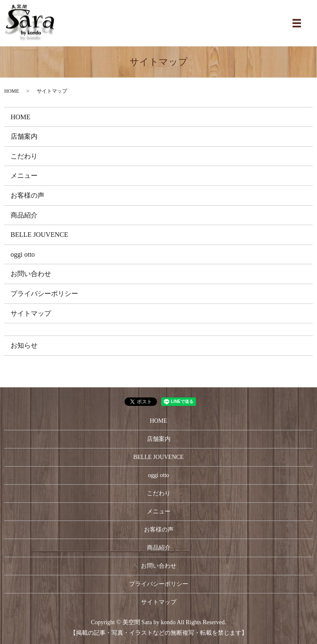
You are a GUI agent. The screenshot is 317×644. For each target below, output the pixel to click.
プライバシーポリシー (44, 294)
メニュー (24, 176)
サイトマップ (31, 313)
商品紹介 (24, 215)
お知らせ (24, 345)
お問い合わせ (31, 274)
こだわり (24, 156)
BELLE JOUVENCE (39, 235)
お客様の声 (27, 195)
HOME (12, 91)
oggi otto (23, 254)
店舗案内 (24, 136)
